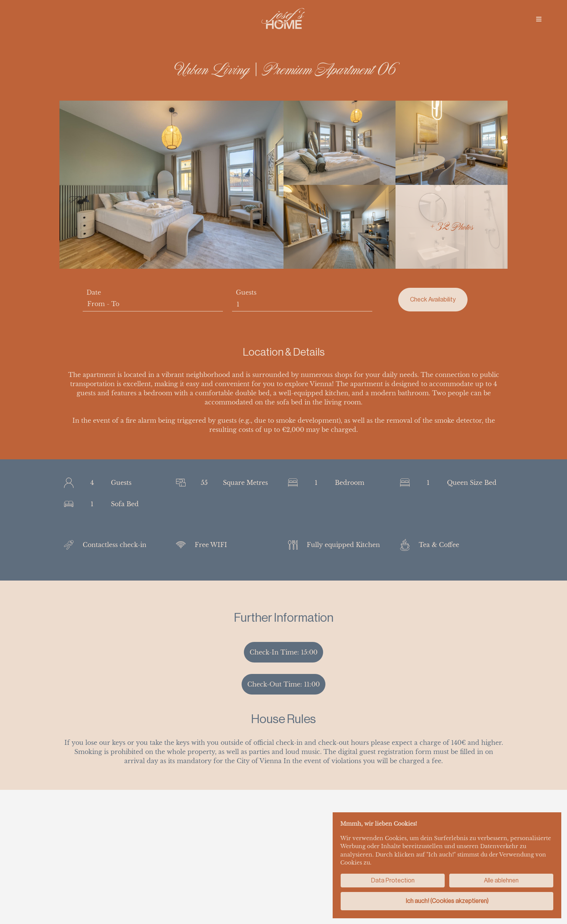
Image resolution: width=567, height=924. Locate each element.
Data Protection (393, 880)
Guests (246, 292)
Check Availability (433, 299)
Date (94, 292)
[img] (539, 19)
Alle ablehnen (501, 880)
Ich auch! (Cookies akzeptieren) (447, 901)
